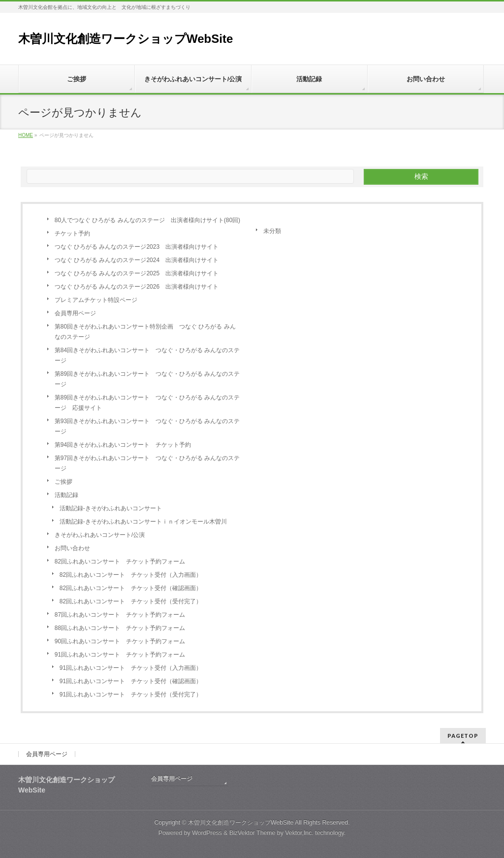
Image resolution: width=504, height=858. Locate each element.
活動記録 (66, 495)
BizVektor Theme (252, 833)
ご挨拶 (63, 482)
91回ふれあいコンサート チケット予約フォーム (120, 655)
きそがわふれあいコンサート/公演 (100, 535)
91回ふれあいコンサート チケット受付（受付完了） (131, 694)
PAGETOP (463, 736)
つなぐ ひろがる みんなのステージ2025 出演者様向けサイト (137, 273)
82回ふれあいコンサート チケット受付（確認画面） (131, 588)
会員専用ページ (75, 313)
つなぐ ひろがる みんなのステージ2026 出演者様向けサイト (137, 287)
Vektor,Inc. (299, 833)
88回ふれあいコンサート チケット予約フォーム (120, 628)
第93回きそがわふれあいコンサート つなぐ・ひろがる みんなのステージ (147, 426)
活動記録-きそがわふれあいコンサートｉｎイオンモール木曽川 (143, 522)
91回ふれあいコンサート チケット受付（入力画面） (131, 668)
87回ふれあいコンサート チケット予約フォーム (120, 615)
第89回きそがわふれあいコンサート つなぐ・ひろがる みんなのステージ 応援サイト (147, 403)
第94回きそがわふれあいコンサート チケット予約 (123, 445)
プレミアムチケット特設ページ (96, 300)
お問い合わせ (72, 548)
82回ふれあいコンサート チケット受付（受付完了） (131, 601)
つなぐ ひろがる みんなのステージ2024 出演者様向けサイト (137, 260)
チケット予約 (72, 233)
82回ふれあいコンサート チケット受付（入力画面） (131, 575)
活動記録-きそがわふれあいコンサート (111, 508)
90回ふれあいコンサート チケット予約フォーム (120, 641)
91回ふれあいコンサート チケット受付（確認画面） (131, 681)
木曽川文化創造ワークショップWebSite (126, 39)
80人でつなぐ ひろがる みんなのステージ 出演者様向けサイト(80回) (147, 220)
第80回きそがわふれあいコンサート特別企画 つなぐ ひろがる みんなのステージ (145, 332)
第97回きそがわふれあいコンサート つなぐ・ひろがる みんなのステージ (147, 463)
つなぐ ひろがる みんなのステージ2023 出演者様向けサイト (137, 247)
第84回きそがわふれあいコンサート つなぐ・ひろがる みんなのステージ (147, 355)
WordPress (207, 833)
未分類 (272, 231)
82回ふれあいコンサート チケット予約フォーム (120, 561)
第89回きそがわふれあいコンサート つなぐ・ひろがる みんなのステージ (147, 379)
